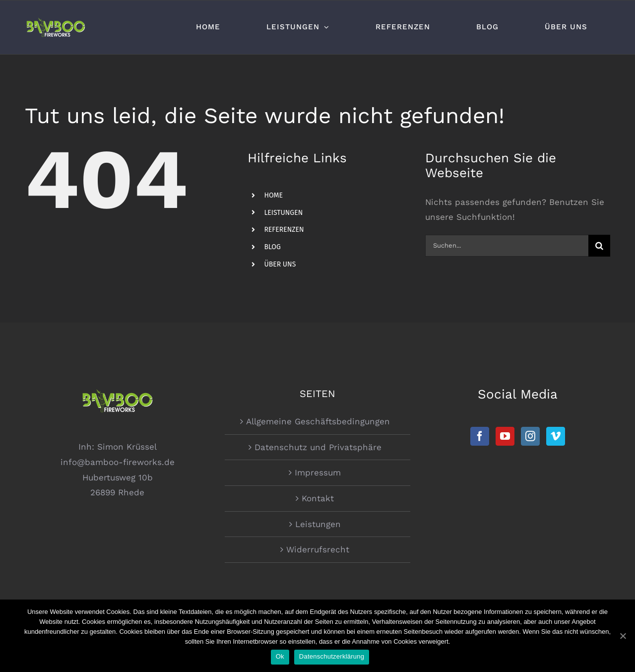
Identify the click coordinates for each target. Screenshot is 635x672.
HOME (273, 195)
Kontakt (318, 498)
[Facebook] (480, 436)
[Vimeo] (556, 436)
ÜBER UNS (280, 264)
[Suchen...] (507, 246)
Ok (280, 656)
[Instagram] (530, 436)
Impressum (318, 472)
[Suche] (599, 246)
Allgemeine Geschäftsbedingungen (318, 421)
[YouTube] (505, 436)
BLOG (272, 247)
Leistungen (318, 524)
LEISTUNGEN (283, 213)
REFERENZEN (284, 230)
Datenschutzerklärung (332, 656)
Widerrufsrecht (318, 549)
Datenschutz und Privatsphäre (318, 447)
